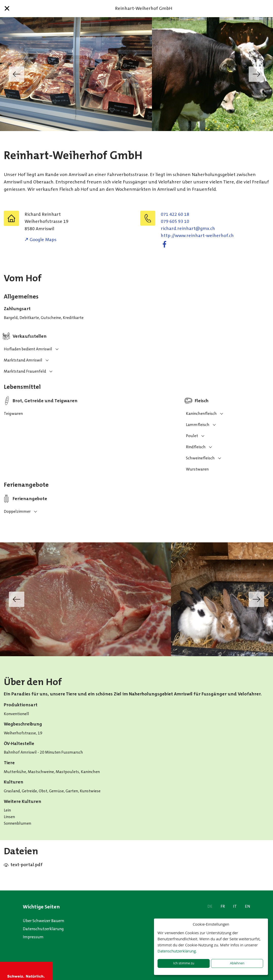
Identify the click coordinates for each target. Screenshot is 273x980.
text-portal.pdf (26, 865)
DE (210, 906)
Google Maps (43, 240)
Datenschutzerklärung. (177, 951)
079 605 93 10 (175, 221)
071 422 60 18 (175, 214)
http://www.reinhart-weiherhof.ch (197, 236)
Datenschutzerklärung (43, 929)
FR (223, 906)
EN (248, 906)
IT (235, 906)
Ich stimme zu (184, 963)
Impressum (33, 937)
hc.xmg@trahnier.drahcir (188, 228)
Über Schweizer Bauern (43, 921)
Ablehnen (237, 963)
